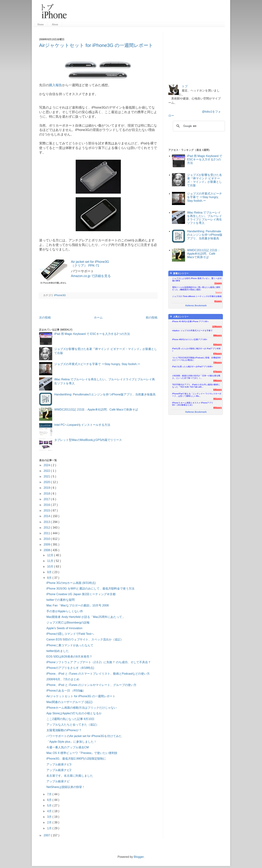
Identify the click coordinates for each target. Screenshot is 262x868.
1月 (50, 828)
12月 (51, 555)
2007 (47, 835)
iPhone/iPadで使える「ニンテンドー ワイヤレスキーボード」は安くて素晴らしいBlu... (197, 395)
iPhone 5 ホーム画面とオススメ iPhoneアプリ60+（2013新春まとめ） (193, 404)
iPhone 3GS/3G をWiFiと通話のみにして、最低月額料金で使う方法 (91, 589)
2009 (47, 545)
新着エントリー (179, 273)
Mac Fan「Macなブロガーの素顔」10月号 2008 (78, 605)
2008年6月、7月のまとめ (63, 679)
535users (218, 390)
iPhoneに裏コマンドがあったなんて (70, 645)
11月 (51, 561)
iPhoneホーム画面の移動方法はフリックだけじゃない (82, 708)
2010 (47, 539)
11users (218, 283)
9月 (50, 572)
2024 (47, 465)
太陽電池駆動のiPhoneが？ (64, 730)
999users (218, 335)
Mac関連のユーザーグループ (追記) (69, 702)
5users (219, 292)
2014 (47, 516)
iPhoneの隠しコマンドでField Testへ (70, 634)
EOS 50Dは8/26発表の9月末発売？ (69, 657)
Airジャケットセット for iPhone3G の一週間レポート (96, 45)
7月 (50, 794)
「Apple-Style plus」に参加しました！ (72, 742)
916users (218, 345)
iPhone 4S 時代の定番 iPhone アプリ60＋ (191, 321)
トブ (185, 86)
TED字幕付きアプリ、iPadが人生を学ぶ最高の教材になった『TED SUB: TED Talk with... (196, 386)
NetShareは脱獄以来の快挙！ (66, 787)
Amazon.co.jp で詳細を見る (91, 276)
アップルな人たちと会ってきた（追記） (73, 725)
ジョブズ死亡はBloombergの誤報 (68, 623)
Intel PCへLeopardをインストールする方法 (82, 425)
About (55, 24)
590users (218, 381)
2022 (47, 471)
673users (218, 372)
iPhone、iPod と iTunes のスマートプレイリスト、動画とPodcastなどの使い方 (98, 674)
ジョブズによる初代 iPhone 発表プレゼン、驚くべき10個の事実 (197, 279)
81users (218, 301)
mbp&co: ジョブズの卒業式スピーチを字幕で (192, 331)
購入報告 (55, 85)
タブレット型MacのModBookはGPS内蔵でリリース (88, 440)
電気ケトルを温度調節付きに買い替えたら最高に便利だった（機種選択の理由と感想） (196, 288)
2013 (47, 522)
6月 (50, 800)
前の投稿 (152, 317)
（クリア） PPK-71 (85, 266)
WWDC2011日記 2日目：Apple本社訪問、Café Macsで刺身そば (96, 410)
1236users (217, 327)
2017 (47, 499)
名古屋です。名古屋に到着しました (70, 776)
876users (218, 354)
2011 (47, 533)
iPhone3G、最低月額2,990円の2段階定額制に (76, 759)
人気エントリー (179, 317)
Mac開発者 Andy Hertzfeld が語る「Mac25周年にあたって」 (86, 617)
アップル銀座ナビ (58, 781)
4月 (50, 811)
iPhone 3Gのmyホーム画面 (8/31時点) (71, 583)
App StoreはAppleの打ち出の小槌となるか (74, 713)
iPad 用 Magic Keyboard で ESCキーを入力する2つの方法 (92, 334)
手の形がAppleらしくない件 (65, 611)
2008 (47, 550)
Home (41, 24)
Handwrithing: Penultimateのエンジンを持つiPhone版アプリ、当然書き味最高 (105, 394)
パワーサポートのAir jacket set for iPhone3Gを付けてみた (84, 736)
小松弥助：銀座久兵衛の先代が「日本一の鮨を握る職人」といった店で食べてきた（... (196, 377)
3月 (50, 817)
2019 (47, 488)
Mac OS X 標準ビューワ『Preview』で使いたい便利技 (82, 753)
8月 (50, 578)
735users (218, 363)
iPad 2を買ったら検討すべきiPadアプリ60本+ (193, 367)
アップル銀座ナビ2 (59, 770)
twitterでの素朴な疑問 (60, 600)
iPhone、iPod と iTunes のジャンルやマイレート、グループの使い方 (91, 685)
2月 (50, 822)
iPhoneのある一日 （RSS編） (66, 691)
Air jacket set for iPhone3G (90, 262)
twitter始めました (58, 651)
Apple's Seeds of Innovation (64, 628)
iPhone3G (60, 295)
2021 (47, 476)
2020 (47, 482)
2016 (47, 505)
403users (218, 408)
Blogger (139, 857)
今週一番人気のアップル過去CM (68, 747)
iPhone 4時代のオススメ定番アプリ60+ (190, 339)
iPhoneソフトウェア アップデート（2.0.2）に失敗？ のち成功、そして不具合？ (99, 662)
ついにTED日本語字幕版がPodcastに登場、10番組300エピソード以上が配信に (196, 359)
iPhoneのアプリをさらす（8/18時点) (70, 668)
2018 (47, 494)
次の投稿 (45, 317)
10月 (51, 567)
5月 (50, 806)
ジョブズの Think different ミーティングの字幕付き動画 (197, 296)
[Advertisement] (147, 13)
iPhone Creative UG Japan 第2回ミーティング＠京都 (81, 594)
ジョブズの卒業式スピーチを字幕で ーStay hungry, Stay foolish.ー (97, 364)
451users (218, 399)
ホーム (98, 317)
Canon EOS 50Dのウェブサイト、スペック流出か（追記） (85, 639)
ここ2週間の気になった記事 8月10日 (70, 719)
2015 (47, 510)
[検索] (198, 126)
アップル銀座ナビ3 (59, 764)
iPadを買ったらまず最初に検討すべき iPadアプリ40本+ (196, 350)
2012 (47, 528)
